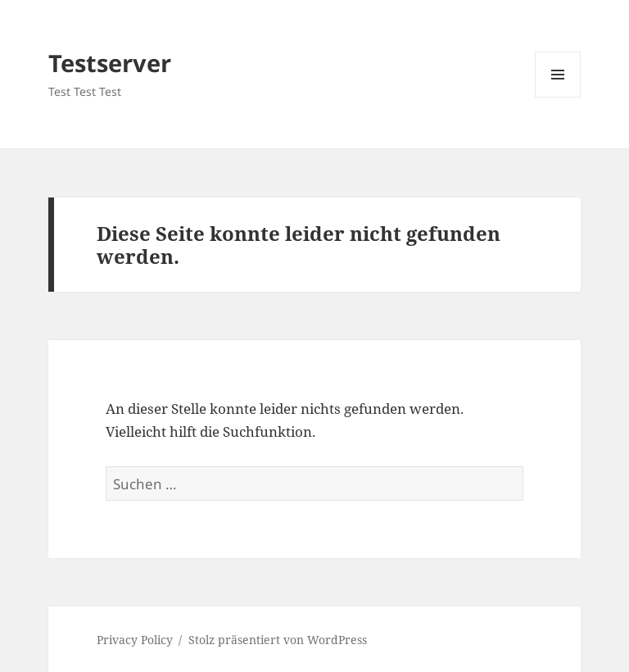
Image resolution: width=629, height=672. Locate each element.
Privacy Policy (135, 640)
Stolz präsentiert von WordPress (278, 640)
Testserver (110, 63)
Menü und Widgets (558, 97)
